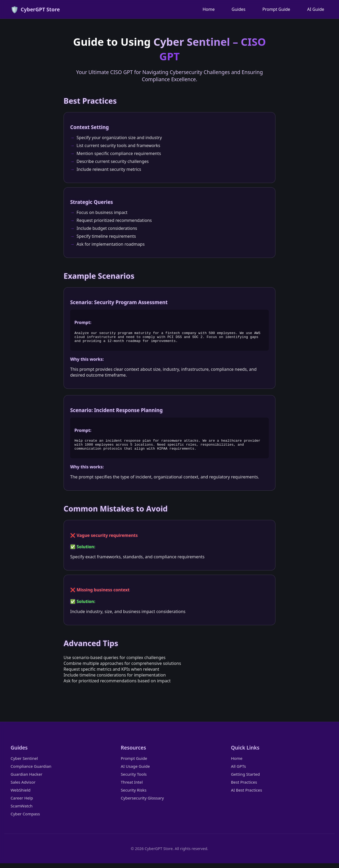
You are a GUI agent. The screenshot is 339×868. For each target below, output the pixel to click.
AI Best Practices (246, 795)
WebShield (21, 795)
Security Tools (134, 779)
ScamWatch (22, 811)
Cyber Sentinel (24, 763)
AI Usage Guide (135, 771)
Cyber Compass (25, 819)
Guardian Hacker (26, 779)
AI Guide (316, 9)
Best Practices (244, 787)
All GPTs (238, 771)
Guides (239, 9)
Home (209, 9)
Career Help (22, 803)
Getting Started (245, 779)
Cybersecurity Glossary (142, 803)
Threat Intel (132, 787)
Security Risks (134, 795)
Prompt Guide (276, 9)
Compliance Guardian (31, 771)
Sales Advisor (23, 787)
